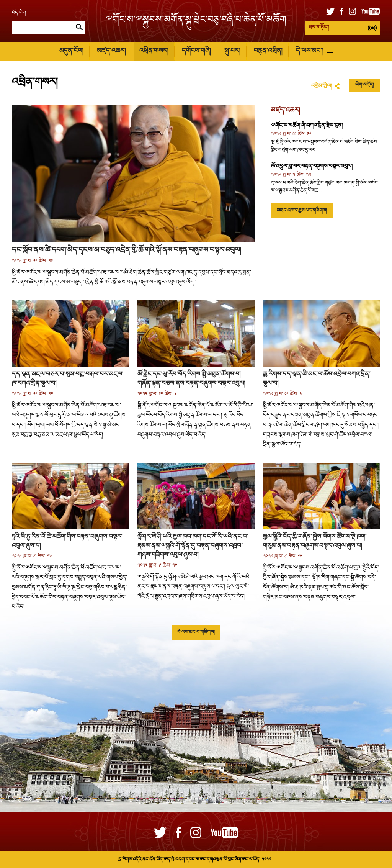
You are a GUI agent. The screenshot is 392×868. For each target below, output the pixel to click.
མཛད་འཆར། (111, 51)
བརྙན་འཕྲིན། (268, 51)
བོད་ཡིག (24, 13)
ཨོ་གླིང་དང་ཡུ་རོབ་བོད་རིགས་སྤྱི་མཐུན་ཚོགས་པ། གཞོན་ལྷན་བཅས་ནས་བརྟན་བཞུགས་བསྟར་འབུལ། (191, 379)
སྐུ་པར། (232, 51)
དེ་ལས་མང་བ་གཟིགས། (196, 632)
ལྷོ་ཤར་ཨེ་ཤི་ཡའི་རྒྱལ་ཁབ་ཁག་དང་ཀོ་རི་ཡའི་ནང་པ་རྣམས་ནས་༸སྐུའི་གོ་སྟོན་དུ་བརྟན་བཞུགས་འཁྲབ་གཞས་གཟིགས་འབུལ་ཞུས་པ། (193, 546)
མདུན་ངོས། (71, 51)
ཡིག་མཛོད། (365, 85)
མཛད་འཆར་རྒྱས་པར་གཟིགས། (302, 211)
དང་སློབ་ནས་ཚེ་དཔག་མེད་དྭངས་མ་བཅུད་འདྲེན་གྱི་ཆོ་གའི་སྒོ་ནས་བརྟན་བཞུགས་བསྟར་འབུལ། (127, 250)
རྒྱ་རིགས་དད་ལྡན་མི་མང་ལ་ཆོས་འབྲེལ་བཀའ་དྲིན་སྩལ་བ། (317, 379)
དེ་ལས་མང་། (314, 51)
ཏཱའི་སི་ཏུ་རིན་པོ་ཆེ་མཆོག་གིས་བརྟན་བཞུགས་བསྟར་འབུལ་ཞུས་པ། (67, 541)
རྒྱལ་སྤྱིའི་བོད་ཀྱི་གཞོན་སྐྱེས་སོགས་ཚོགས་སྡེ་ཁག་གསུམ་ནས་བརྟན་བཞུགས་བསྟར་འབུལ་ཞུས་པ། (315, 541)
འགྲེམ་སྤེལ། (322, 86)
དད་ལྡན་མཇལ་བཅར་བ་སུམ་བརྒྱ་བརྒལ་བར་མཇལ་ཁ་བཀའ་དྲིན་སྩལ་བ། (68, 379)
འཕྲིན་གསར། (154, 51)
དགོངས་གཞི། (196, 51)
